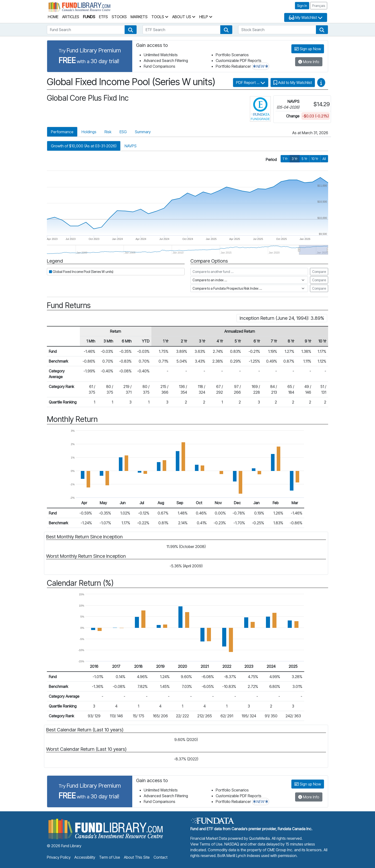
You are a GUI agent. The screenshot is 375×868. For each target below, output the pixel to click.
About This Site (137, 857)
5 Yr (304, 159)
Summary (143, 132)
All (324, 159)
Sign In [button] (302, 6)
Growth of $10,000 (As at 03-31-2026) (84, 146)
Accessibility (85, 857)
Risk (108, 132)
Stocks (119, 17)
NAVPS (131, 146)
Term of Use (110, 857)
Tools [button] (160, 17)
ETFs (103, 17)
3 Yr (295, 159)
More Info (309, 62)
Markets (139, 17)
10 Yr (315, 159)
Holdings (89, 132)
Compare (319, 272)
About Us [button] (184, 17)
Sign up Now (308, 49)
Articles (71, 17)
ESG (123, 132)
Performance (62, 132)
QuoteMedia (259, 838)
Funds (89, 17)
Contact (160, 857)
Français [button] (319, 6)
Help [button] (206, 17)
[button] (131, 30)
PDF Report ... (251, 83)
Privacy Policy (59, 857)
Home (53, 17)
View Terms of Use (206, 844)
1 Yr (285, 159)
